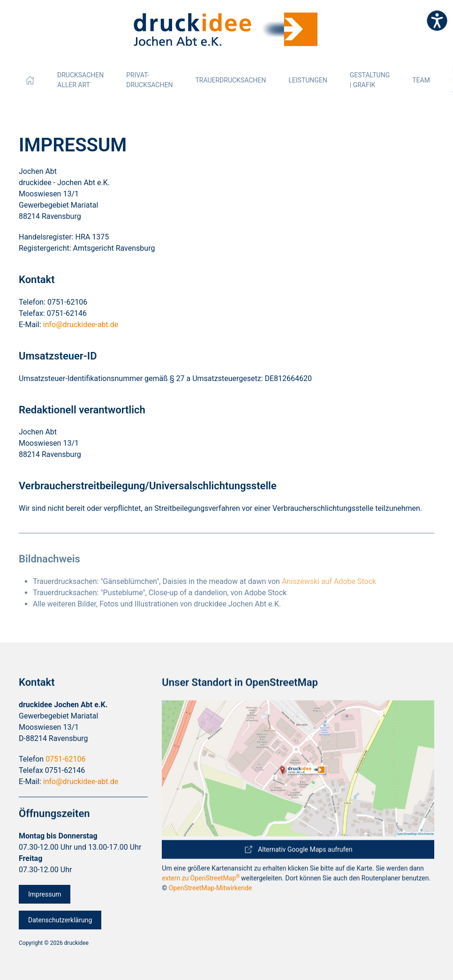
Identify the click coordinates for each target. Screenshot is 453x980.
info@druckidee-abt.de (81, 325)
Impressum (45, 902)
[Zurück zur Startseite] (226, 30)
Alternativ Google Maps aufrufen (298, 854)
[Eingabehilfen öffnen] (437, 21)
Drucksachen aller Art (80, 80)
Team (421, 80)
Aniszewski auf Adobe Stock (329, 581)
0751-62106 (65, 775)
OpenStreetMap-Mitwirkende (210, 895)
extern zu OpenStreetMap (201, 885)
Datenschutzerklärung (60, 928)
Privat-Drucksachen (149, 80)
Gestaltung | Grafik (370, 80)
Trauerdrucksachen (230, 80)
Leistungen (308, 80)
